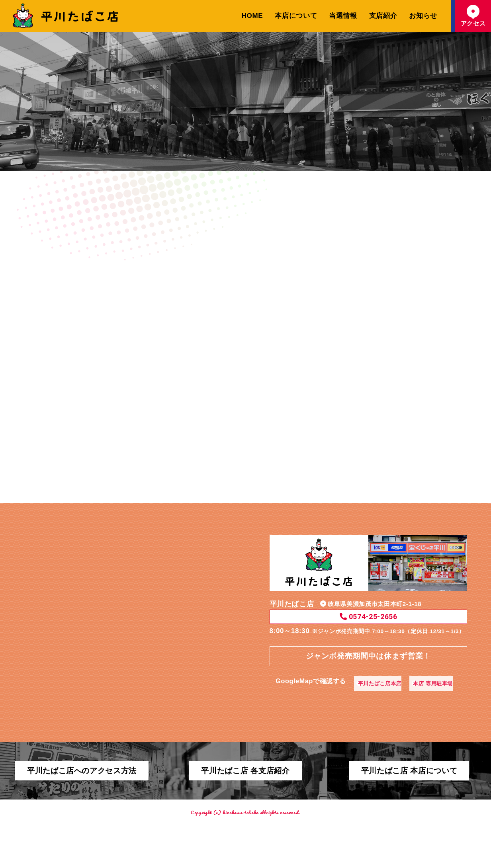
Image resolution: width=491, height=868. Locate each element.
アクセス (473, 16)
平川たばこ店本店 (337, 689)
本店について (296, 16)
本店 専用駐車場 (401, 689)
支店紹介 (383, 16)
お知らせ (423, 16)
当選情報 (343, 16)
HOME (252, 16)
